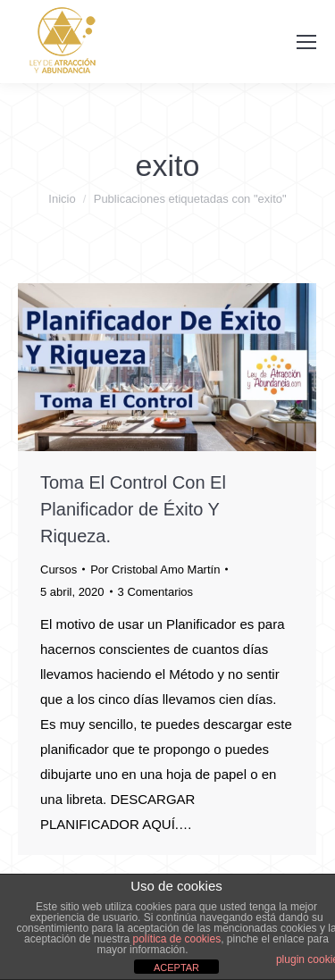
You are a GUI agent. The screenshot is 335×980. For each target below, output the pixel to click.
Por (155, 570)
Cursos (59, 570)
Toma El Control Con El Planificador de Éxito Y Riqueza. (133, 509)
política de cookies (176, 939)
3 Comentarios (156, 592)
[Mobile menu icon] (306, 42)
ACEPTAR (176, 967)
